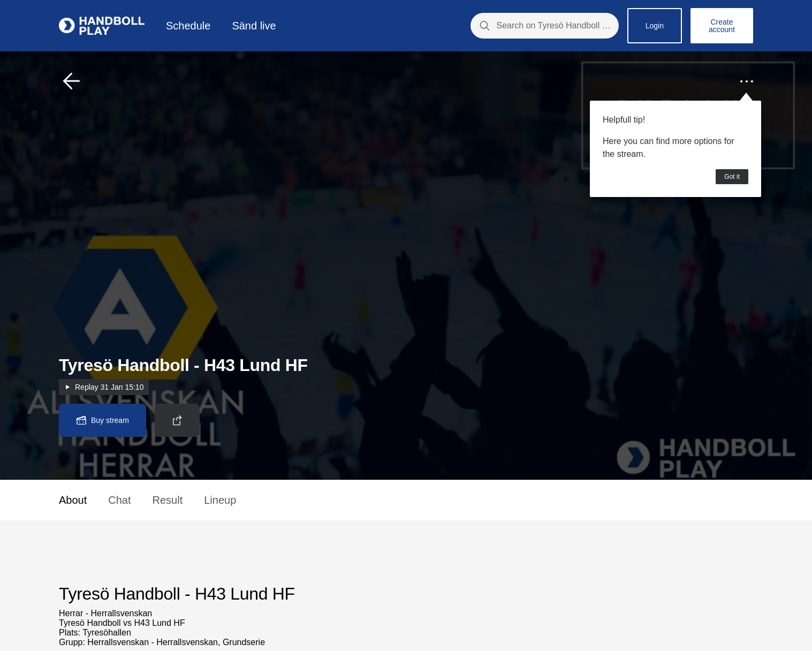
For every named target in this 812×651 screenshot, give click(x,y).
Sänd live (254, 26)
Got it (732, 177)
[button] (72, 81)
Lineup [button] (220, 500)
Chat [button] (119, 500)
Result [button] (168, 500)
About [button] (73, 500)
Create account (722, 26)
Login (655, 26)
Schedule (188, 26)
